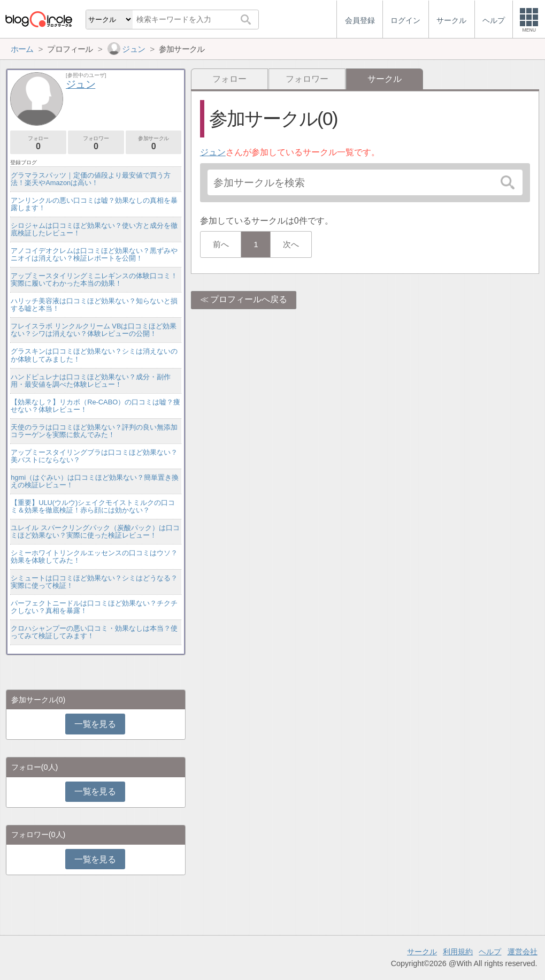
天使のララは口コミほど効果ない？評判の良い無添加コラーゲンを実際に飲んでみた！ (94, 431)
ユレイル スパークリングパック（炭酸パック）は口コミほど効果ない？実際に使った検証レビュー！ (95, 531)
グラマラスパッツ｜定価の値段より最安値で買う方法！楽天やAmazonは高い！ (91, 179)
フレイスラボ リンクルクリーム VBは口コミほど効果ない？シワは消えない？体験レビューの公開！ (94, 330)
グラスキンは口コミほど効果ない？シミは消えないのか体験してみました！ (94, 355)
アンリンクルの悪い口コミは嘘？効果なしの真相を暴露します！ (94, 204)
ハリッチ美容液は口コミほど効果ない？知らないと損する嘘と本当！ (94, 305)
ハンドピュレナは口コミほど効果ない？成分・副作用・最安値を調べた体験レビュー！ (91, 381)
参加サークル (154, 143)
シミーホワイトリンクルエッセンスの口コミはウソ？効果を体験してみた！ (94, 557)
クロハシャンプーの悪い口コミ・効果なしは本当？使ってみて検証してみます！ (94, 632)
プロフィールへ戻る (249, 299)
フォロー (229, 79)
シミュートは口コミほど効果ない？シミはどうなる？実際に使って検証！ (94, 582)
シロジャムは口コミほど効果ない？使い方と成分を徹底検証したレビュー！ (94, 229)
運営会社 (523, 952)
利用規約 (458, 952)
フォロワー (307, 79)
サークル (422, 952)
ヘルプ (490, 952)
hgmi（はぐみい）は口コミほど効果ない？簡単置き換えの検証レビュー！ (95, 481)
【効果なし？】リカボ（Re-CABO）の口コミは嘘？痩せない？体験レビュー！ (95, 406)
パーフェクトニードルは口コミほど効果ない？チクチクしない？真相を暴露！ (94, 607)
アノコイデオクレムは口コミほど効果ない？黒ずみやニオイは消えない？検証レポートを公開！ (94, 254)
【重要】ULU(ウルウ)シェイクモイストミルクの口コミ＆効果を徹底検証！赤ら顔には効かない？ (93, 506)
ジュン (213, 152)
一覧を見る (95, 724)
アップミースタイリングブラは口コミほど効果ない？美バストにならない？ (94, 456)
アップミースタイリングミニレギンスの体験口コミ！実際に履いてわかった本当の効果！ (94, 280)
